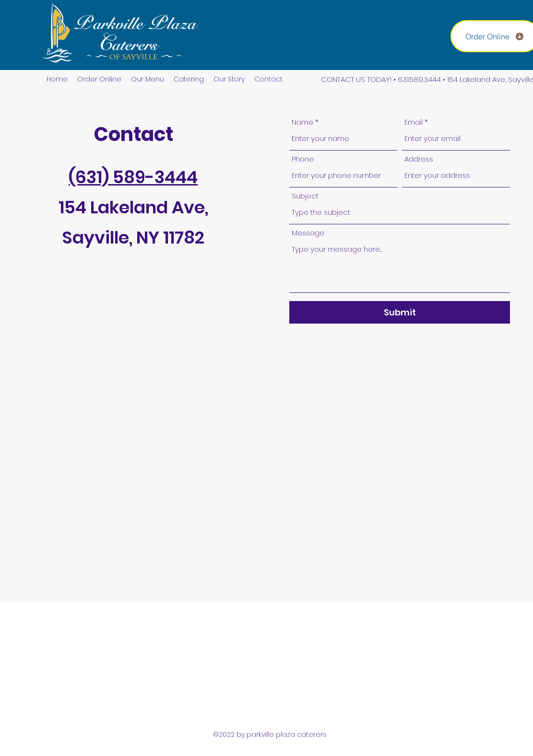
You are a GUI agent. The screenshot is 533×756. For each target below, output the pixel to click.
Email (414, 122)
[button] (148, 79)
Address (419, 159)
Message (308, 233)
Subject (305, 196)
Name (302, 122)
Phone (303, 159)
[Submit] (400, 312)
